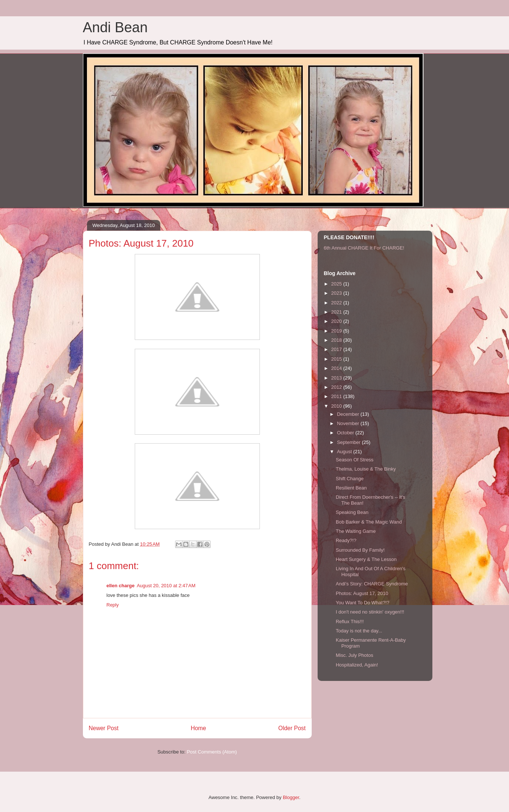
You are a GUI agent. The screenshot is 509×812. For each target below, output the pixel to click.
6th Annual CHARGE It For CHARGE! (364, 248)
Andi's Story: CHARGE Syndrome (372, 584)
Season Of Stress (355, 460)
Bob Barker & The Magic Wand (369, 522)
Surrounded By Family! (360, 550)
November (349, 423)
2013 (337, 378)
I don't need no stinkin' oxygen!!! (370, 612)
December (349, 414)
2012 (337, 387)
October (346, 433)
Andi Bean (115, 27)
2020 (337, 321)
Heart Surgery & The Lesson (366, 559)
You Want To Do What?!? (363, 603)
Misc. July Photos (354, 655)
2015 (337, 359)
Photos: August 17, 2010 (362, 593)
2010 (337, 406)
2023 (337, 293)
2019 (337, 331)
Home (198, 728)
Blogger (291, 797)
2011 (337, 396)
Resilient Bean (351, 488)
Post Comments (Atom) (212, 752)
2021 (337, 312)
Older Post (292, 728)
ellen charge (121, 586)
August (345, 452)
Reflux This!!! (350, 621)
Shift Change (350, 479)
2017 (337, 349)
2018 (337, 340)
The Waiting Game (356, 531)
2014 (337, 368)
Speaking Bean (352, 512)
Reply (113, 605)
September (349, 442)
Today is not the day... (359, 631)
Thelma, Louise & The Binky (366, 469)
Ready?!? (346, 540)
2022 (337, 303)
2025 (337, 284)
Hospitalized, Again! (357, 665)
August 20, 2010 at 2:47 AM (166, 586)
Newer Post (104, 728)
